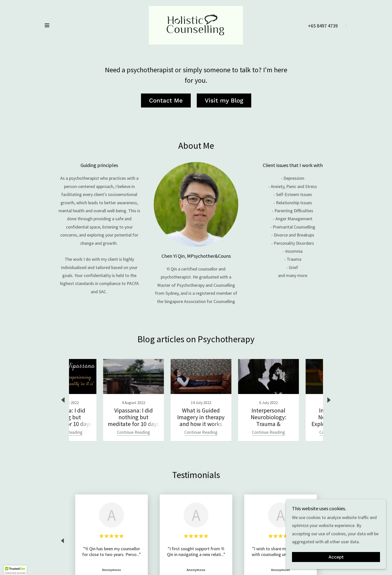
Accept (336, 557)
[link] (196, 25)
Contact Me (166, 100)
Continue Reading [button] (95, 432)
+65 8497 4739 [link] (323, 26)
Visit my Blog (224, 100)
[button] (47, 25)
